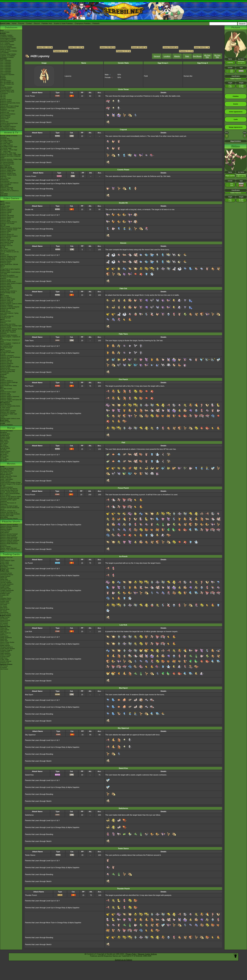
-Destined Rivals (5, 581)
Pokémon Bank (5, 271)
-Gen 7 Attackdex (6, 70)
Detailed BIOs (5, 436)
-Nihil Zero (3, 631)
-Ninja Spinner (5, 630)
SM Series (3, 461)
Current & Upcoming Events (9, 123)
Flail (27, 449)
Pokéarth (96, 23)
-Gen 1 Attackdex (6, 60)
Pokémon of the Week (7, 92)
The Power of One (6, 471)
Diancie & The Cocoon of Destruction (8, 504)
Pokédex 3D (4, 310)
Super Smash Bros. (6, 401)
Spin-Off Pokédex (6, 81)
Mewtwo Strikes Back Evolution (10, 514)
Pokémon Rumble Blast (8, 308)
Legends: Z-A (4, 208)
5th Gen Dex (217, 56)
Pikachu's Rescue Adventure (9, 526)
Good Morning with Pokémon (9, 183)
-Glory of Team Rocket (7, 642)
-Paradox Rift (4, 595)
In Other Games (5, 408)
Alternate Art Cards (6, 565)
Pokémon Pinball (6, 395)
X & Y (2, 268)
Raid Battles (4, 567)
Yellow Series (4, 442)
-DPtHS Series (5, 609)
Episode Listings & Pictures (9, 136)
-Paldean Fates (5, 594)
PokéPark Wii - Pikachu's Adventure (8, 333)
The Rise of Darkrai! (6, 487)
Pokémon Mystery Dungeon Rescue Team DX (9, 237)
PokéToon (3, 177)
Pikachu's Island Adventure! (9, 537)
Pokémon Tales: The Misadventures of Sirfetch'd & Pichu (9, 191)
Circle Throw (30, 96)
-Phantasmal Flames (7, 575)
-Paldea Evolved (5, 600)
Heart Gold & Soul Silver (8, 324)
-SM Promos (4, 622)
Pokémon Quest (5, 263)
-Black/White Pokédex (7, 42)
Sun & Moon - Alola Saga (8, 153)
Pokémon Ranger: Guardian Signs (11, 326)
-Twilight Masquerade (7, 590)
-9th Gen (3, 95)
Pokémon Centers (6, 101)
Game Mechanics (6, 89)
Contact (29, 23)
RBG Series (4, 440)
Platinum (3, 323)
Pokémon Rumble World (8, 282)
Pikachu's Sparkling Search (9, 542)
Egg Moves (197, 56)
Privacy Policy (131, 954)
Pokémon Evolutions (7, 172)
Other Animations (6, 184)
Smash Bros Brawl (6, 348)
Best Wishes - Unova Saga (9, 150)
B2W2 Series (4, 456)
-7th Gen (3, 98)
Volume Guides (5, 439)
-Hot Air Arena (5, 644)
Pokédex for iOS (5, 318)
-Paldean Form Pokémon (8, 130)
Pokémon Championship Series (10, 103)
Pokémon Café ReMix (7, 216)
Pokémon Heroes (6, 478)
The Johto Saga (5, 144)
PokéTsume (4, 195)
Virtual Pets (4, 415)
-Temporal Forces (6, 592)
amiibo (2, 417)
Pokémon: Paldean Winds (8, 175)
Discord (37, 23)
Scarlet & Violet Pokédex (63, 23)
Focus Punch (30, 495)
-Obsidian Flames (6, 598)
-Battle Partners (5, 645)
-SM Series (4, 605)
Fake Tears (29, 341)
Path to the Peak (5, 178)
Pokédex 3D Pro (5, 312)
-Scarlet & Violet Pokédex (8, 54)
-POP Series (4, 625)
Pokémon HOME (6, 231)
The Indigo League (6, 140)
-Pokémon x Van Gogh (7, 111)
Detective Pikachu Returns (9, 222)
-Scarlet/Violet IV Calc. (7, 90)
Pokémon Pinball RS (7, 363)
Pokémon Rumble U (7, 302)
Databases (11, 27)
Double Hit (29, 209)
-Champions (4, 93)
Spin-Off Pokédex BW (7, 84)
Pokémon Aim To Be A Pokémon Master (10, 157)
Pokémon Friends (6, 212)
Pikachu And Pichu (6, 528)
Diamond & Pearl (6, 321)
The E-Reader (5, 373)
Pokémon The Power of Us (9, 512)
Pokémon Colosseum (7, 356)
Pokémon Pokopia (6, 211)
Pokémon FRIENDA (6, 425)
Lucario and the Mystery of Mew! (10, 482)
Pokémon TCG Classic (7, 568)
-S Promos (4, 667)
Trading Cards (11, 554)
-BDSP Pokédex (5, 49)
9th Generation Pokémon (8, 127)
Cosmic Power (31, 176)
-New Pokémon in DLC (7, 128)
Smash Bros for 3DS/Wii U (9, 291)
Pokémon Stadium (6, 398)
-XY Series (4, 606)
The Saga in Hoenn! (6, 145)
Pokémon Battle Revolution (9, 335)
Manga (11, 428)
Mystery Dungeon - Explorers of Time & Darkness (10, 344)
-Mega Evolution (5, 576)
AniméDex (3, 137)
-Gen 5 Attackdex (6, 67)
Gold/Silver (4, 378)
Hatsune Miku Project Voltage (9, 106)
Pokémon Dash (5, 359)
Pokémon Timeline (6, 100)
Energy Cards (4, 564)
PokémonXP (4, 104)
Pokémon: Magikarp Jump (8, 256)
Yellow (2, 390)
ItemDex (3, 76)
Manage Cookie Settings (147, 954)
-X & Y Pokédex (5, 43)
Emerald (3, 354)
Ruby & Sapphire (6, 351)
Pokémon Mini (5, 384)
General (157, 56)
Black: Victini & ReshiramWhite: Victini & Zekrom (10, 494)
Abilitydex (3, 79)
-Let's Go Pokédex (6, 46)
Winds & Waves (5, 203)
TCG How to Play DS (7, 316)
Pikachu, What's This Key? (9, 548)
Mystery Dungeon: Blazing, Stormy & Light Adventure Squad (11, 330)
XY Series (3, 458)
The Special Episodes (7, 162)
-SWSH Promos (5, 620)
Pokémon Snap (5, 393)
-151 (2, 597)
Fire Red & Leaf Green (7, 352)
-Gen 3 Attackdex (6, 64)
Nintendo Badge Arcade (8, 293)
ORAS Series (4, 459)
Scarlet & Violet (5, 206)
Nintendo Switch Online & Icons (10, 419)
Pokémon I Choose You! (8, 511)
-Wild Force (4, 658)
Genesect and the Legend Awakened (8, 501)
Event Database (5, 125)
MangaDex (4, 432)
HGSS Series (4, 453)
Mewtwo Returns (5, 475)
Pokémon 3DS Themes (7, 412)
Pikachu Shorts (11, 522)
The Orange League (7, 142)
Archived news (5, 32)
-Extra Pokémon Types (7, 560)
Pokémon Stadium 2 (7, 381)
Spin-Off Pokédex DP (7, 82)
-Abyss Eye (4, 628)
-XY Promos (4, 623)
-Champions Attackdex (7, 75)
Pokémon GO (4, 214)
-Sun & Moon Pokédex (7, 45)
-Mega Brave (4, 636)
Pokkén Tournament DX (8, 260)
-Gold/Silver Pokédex (7, 37)
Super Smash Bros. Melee (8, 386)
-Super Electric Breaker (7, 649)
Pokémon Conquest (6, 305)
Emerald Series (5, 448)
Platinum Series (5, 451)
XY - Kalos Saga (5, 151)
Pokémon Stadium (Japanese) (10, 397)
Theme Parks (4, 119)
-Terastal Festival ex (6, 647)
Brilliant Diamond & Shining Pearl (11, 228)
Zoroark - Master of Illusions (9, 492)
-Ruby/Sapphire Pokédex (8, 38)
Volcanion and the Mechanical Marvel (10, 508)
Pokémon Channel (6, 360)
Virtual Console (5, 409)
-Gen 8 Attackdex (6, 71)
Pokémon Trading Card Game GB (11, 400)
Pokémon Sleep (5, 220)
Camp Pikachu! (5, 531)
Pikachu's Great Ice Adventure (10, 540)
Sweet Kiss (29, 775)
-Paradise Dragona (6, 650)
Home (14, 23)
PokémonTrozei (5, 368)
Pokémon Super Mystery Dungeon (11, 283)
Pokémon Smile (5, 239)
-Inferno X (3, 634)
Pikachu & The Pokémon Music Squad (10, 551)
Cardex (2, 86)
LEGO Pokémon (5, 115)
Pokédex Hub (47, 23)
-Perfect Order (5, 572)
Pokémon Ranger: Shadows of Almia (10, 341)
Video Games (11, 198)
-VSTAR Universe (6, 661)
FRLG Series (4, 447)
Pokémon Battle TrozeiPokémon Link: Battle (10, 273)
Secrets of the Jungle (7, 515)
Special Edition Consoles (8, 411)
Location (167, 56)
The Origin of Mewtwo (7, 468)
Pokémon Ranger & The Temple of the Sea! (11, 485)
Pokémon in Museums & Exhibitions (8, 108)
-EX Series (4, 611)
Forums (21, 23)
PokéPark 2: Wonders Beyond (10, 307)
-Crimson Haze (5, 656)
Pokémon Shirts (5, 117)
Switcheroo (29, 815)
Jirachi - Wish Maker (7, 479)
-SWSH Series (5, 603)
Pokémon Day (5, 112)
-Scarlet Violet (5, 601)
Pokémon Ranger (6, 365)
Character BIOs (5, 434)
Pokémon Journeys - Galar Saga (10, 155)
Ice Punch (29, 563)
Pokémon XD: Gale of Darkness (10, 357)
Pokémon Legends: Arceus (9, 230)
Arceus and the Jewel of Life (9, 490)
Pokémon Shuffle (6, 280)
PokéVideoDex (5, 181)
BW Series (4, 454)
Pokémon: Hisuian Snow (8, 173)
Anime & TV (11, 133)
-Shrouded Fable (5, 589)
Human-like (188, 76)
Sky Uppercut (30, 735)
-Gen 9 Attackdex (6, 73)
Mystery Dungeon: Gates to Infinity (11, 304)
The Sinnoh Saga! (6, 148)
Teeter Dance (30, 855)
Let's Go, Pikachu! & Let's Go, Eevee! (10, 253)
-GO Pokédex (4, 53)
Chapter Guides (5, 437)
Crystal (2, 379)
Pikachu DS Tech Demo (8, 370)
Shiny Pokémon (5, 166)
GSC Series (4, 443)
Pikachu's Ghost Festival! (8, 536)
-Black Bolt (4, 578)
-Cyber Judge (4, 660)
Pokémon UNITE (6, 219)
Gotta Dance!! (5, 532)
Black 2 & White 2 (6, 297)
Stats (187, 56)
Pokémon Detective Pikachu (9, 519)
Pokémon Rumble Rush (8, 258)
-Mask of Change (6, 655)
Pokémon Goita (5, 422)
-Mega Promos (5, 617)
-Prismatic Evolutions (7, 584)
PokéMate (3, 375)
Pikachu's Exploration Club (9, 539)
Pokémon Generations (7, 169)
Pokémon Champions (7, 209)
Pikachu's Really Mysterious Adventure (9, 544)
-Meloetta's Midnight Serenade (10, 498)
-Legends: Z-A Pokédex (8, 56)
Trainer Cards (4, 562)
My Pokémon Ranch (7, 346)
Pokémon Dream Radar (8, 299)
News (2, 31)
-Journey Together (6, 583)
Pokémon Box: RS (6, 362)
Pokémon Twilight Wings (8, 170)
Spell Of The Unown (6, 473)
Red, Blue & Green (6, 389)
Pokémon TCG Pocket (7, 223)
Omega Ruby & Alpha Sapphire (10, 269)
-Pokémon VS (5, 663)
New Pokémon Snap (7, 242)
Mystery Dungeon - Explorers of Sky (10, 338)
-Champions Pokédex (7, 57)
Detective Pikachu (6, 261)
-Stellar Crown (5, 587)
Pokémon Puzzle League (8, 392)
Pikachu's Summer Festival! (9, 534)
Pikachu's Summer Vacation (9, 525)
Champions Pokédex (83, 23)
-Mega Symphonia (6, 638)
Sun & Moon (4, 249)
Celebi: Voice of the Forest (9, 476)
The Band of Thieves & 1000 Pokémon (9, 278)
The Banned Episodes (7, 164)
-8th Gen (3, 97)
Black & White (5, 296)
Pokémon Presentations (8, 114)
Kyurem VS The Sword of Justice (11, 497)
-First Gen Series (6, 614)
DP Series (3, 450)
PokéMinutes (4, 180)
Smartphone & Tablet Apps (9, 414)
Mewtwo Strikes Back (7, 470)
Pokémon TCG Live (6, 245)
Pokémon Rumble (6, 327)
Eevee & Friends (5, 547)
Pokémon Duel (5, 290)
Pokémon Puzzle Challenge (9, 382)
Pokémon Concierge (7, 188)
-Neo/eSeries (4, 612)
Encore (28, 250)
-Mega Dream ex (5, 633)
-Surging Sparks (5, 586)
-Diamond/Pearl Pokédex (8, 40)
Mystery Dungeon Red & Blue (10, 367)
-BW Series (4, 608)
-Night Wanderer (5, 653)
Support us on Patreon (123, 960)
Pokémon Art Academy (7, 275)
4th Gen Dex (207, 56)
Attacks (177, 56)
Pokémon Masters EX (7, 217)
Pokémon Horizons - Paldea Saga (11, 159)
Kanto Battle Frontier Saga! (9, 147)
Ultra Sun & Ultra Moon (7, 250)
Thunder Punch (31, 895)
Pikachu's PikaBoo (6, 529)
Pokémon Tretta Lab (7, 301)
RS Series (3, 445)
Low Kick (29, 631)
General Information (6, 431)
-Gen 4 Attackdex (6, 65)
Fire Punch (29, 386)
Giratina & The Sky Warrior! (9, 489)
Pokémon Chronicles (7, 161)
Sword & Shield (5, 227)
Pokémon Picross (6, 285)
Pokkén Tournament (6, 288)
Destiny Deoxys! (5, 481)
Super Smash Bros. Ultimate (9, 264)
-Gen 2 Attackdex (6, 62)
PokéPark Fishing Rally (7, 371)
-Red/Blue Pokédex (6, 35)
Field (146, 76)
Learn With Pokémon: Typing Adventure (9, 314)
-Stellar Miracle (5, 652)
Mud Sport (29, 695)
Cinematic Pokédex (6, 87)
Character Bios (5, 139)
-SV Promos (4, 619)
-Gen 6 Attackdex (6, 68)
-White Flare (4, 579)
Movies (11, 464)
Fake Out (29, 295)
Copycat (28, 136)
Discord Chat (4, 122)
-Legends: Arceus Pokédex (9, 51)
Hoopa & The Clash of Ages (9, 506)
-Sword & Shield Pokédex (8, 48)
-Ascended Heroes (6, 573)
